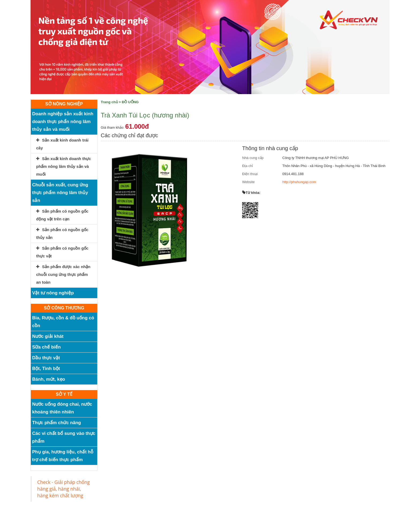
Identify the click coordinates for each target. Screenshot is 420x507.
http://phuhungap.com (299, 182)
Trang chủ (109, 102)
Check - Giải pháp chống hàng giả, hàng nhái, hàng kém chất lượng (63, 489)
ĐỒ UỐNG (130, 102)
